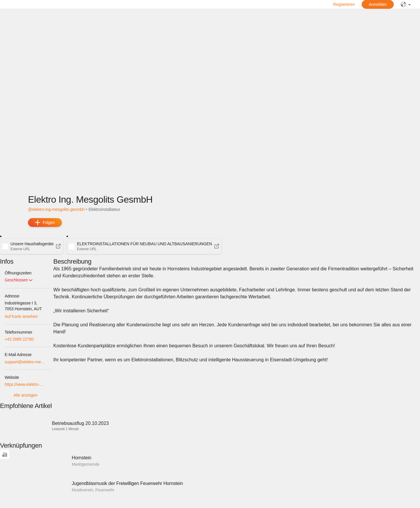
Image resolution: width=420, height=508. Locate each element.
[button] (32, 246)
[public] (406, 4)
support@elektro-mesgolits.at (26, 362)
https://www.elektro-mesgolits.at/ (26, 384)
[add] (45, 223)
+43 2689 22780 (19, 339)
